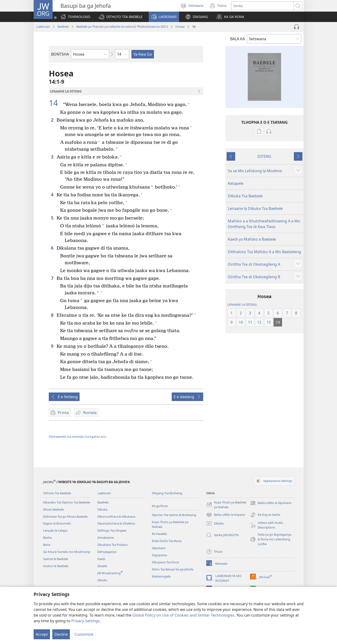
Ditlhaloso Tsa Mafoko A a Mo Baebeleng (264, 252)
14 (55, 103)
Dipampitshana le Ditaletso (116, 523)
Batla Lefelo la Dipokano (271, 503)
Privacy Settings (85, 621)
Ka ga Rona (160, 506)
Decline (61, 634)
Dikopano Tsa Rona (165, 562)
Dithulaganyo (107, 552)
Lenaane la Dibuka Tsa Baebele (255, 208)
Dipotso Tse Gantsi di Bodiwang (174, 515)
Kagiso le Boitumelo (57, 523)
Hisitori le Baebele (56, 566)
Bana (47, 545)
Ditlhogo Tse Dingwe (112, 530)
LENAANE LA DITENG (242, 304)
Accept (42, 634)
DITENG (264, 156)
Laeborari (43, 26)
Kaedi (101, 559)
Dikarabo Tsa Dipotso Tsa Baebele (67, 502)
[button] (121, 17)
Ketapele (236, 183)
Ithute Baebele (53, 509)
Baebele (63, 26)
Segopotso (160, 555)
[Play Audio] (297, 27)
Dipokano (159, 548)
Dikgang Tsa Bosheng (167, 493)
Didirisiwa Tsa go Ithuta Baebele (65, 516)
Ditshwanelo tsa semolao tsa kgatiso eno (78, 437)
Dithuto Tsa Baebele (57, 493)
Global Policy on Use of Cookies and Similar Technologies (183, 615)
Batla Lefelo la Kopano (226, 515)
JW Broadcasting (110, 573)
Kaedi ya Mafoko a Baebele (252, 239)
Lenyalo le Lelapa (55, 530)
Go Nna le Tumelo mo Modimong (67, 552)
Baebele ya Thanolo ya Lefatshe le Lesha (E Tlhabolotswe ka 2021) (122, 26)
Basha (47, 538)
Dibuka (102, 509)
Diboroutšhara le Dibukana (116, 516)
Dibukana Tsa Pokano (112, 545)
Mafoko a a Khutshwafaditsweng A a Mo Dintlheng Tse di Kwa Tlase (264, 224)
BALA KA (238, 39)
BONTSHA (60, 54)
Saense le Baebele (56, 559)
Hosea (180, 26)
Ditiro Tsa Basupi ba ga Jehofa (173, 569)
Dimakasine (106, 538)
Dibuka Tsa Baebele (245, 196)
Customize (84, 634)
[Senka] (263, 6)
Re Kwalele (159, 534)
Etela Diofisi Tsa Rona (167, 541)
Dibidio (102, 580)
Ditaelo (102, 566)
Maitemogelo (161, 576)
